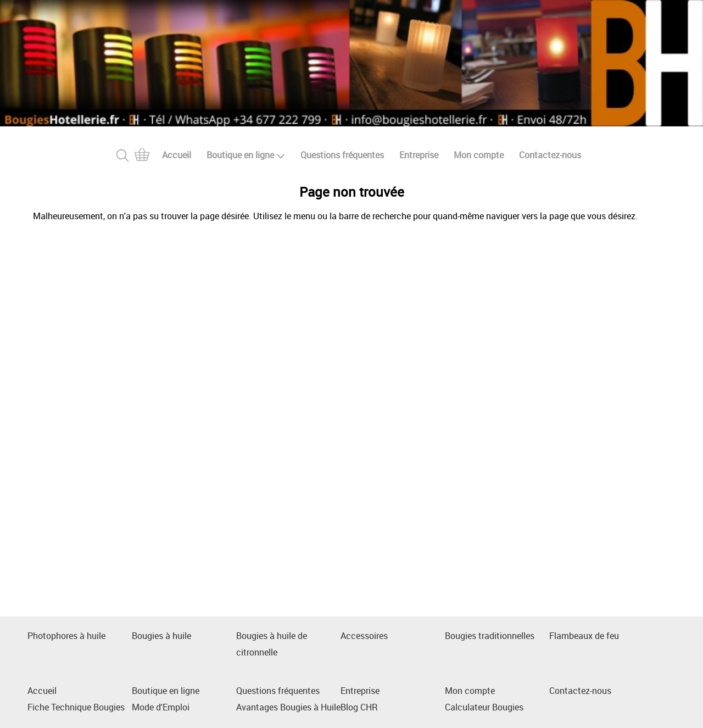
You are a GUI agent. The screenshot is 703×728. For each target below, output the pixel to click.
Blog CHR (359, 707)
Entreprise (419, 155)
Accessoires (364, 636)
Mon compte (479, 155)
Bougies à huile (161, 636)
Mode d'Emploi (161, 707)
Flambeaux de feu (584, 636)
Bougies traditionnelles (490, 636)
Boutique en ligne (246, 155)
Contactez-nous (550, 155)
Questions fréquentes (342, 155)
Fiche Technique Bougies (76, 707)
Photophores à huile (66, 636)
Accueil (177, 155)
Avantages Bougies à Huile (288, 707)
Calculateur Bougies (484, 707)
